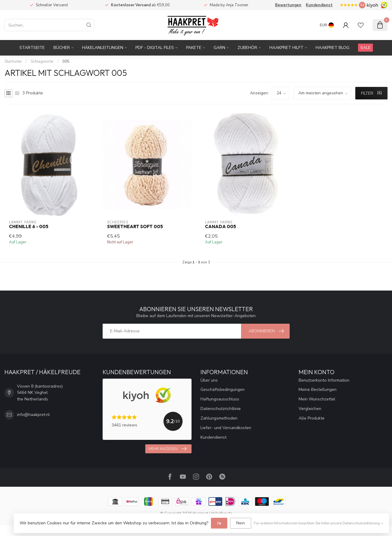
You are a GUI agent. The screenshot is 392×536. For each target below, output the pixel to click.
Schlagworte (42, 62)
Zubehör (247, 48)
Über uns (209, 380)
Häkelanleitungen (103, 48)
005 (66, 62)
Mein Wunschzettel (317, 399)
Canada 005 (220, 227)
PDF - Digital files (155, 48)
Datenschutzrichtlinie (221, 409)
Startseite (32, 48)
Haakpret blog (332, 48)
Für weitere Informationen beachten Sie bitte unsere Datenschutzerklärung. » (318, 523)
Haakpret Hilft (286, 48)
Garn (219, 48)
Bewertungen (288, 5)
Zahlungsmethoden (219, 418)
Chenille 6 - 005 (29, 227)
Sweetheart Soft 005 (135, 227)
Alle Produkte (312, 418)
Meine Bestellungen (318, 390)
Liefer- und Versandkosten (226, 428)
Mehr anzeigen (168, 449)
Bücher (62, 48)
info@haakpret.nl (33, 415)
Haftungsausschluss (220, 399)
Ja (219, 523)
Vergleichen (310, 409)
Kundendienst (319, 5)
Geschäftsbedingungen (223, 390)
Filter (371, 93)
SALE (365, 48)
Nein (241, 523)
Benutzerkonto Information (324, 380)
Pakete (194, 48)
